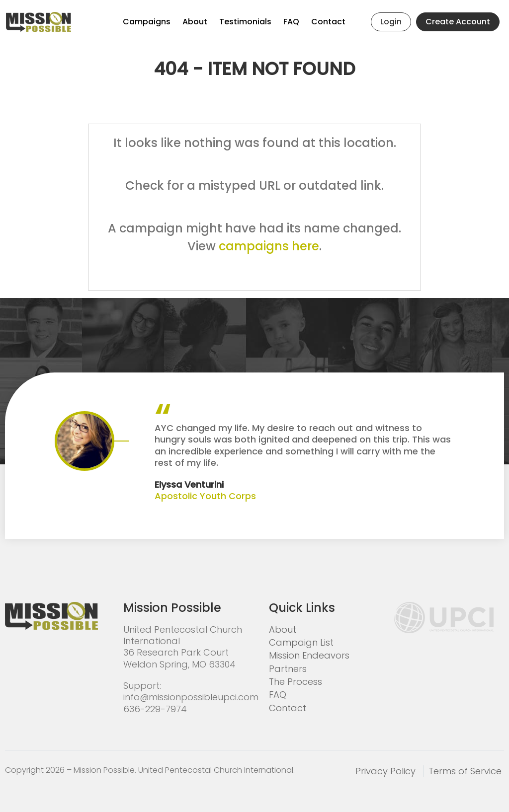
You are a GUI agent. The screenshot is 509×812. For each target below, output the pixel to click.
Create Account (458, 22)
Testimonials (245, 22)
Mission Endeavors (309, 655)
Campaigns (147, 22)
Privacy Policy (385, 771)
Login (391, 22)
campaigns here (269, 246)
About (195, 22)
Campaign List (301, 642)
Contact (328, 22)
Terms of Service (465, 771)
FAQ (291, 22)
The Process (296, 682)
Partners (288, 669)
